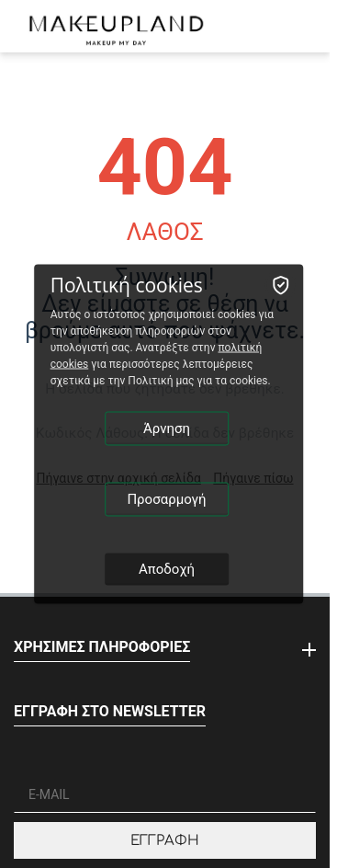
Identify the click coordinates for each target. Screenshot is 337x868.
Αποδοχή (167, 569)
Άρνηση (167, 428)
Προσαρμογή (166, 499)
